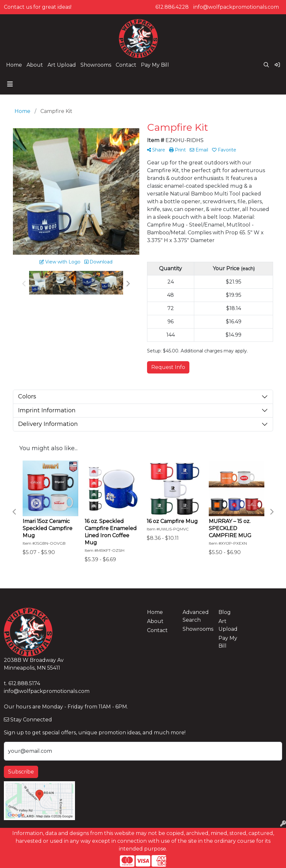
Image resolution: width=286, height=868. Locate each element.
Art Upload (62, 65)
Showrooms (96, 65)
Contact (126, 65)
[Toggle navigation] (10, 84)
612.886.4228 (172, 7)
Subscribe (21, 772)
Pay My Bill (155, 65)
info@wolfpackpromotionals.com (236, 7)
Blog (225, 612)
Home (14, 65)
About (35, 65)
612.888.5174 (24, 683)
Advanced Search (196, 616)
